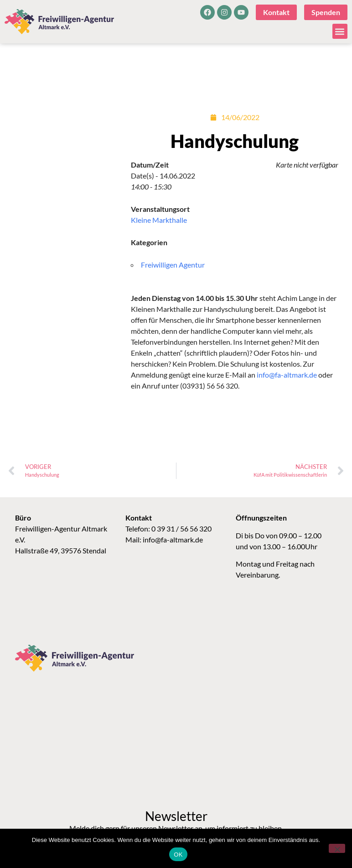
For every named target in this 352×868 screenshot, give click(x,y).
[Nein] (337, 848)
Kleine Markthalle (159, 220)
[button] (340, 31)
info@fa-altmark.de (287, 375)
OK (178, 855)
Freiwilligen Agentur (173, 265)
